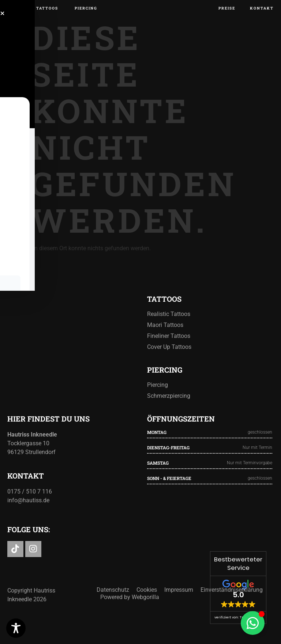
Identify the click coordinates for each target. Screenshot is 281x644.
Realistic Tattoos (169, 338)
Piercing (158, 409)
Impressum (179, 615)
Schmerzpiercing (169, 420)
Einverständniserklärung (232, 615)
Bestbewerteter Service (238, 564)
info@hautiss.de (28, 524)
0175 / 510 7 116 (30, 515)
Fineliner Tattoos (169, 360)
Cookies (147, 615)
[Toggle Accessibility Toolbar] (16, 628)
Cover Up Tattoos (169, 371)
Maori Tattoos (165, 349)
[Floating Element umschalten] (253, 623)
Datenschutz (113, 615)
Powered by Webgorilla (130, 623)
